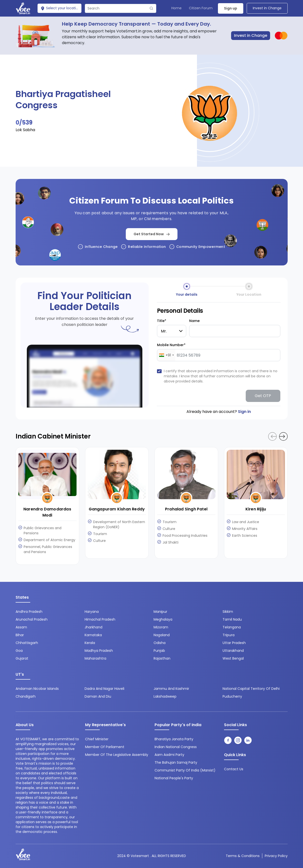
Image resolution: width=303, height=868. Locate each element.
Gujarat (22, 658)
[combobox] (166, 355)
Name (194, 321)
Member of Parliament (105, 747)
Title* (162, 321)
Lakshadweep (165, 696)
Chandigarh (26, 696)
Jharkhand (93, 627)
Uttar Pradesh (234, 643)
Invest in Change (267, 8)
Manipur (160, 612)
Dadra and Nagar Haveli (104, 689)
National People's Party (174, 778)
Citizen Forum (201, 8)
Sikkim (228, 612)
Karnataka (93, 635)
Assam (21, 627)
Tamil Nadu (232, 619)
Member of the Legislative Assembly (117, 755)
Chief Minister (97, 739)
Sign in (244, 412)
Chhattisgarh (27, 643)
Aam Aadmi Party (169, 755)
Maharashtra (95, 658)
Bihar (20, 635)
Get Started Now (152, 234)
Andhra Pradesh (29, 612)
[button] (283, 436)
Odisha (160, 643)
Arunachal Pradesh (32, 619)
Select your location (60, 8)
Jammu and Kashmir (171, 689)
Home (176, 8)
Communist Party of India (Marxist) (185, 770)
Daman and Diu (98, 696)
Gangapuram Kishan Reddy (117, 509)
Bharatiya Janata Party (174, 739)
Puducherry (232, 696)
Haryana (92, 612)
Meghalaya (163, 619)
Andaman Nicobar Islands (37, 689)
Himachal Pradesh (100, 619)
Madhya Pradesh (99, 651)
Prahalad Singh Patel (186, 509)
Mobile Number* (171, 345)
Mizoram (161, 627)
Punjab (159, 651)
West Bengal (233, 658)
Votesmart (140, 856)
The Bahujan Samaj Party (176, 762)
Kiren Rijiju (256, 509)
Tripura (229, 635)
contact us (234, 769)
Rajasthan (162, 658)
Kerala (90, 643)
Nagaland (162, 635)
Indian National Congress (176, 747)
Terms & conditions (243, 856)
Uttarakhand (233, 651)
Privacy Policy (276, 856)
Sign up (231, 8)
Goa (19, 651)
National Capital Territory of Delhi (251, 689)
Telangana (232, 627)
